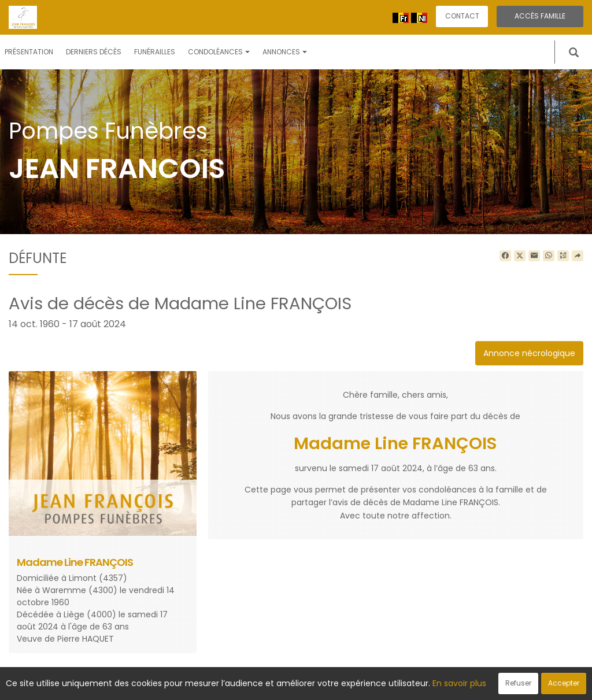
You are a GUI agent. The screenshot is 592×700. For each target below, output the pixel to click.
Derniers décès (94, 52)
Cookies (348, 685)
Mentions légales (407, 685)
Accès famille (540, 16)
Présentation (29, 52)
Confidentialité (293, 685)
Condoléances (219, 52)
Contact (462, 16)
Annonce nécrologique (529, 353)
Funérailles (155, 52)
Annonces (285, 52)
